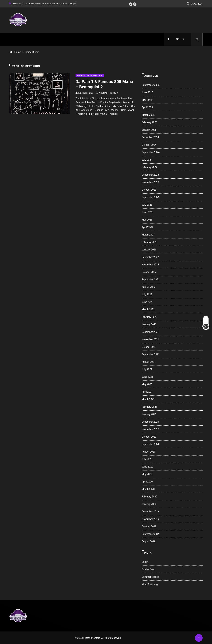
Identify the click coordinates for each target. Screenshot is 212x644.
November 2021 (150, 339)
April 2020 (147, 481)
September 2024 (151, 152)
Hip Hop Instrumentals (90, 75)
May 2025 (147, 100)
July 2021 (147, 369)
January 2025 (149, 129)
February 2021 (149, 406)
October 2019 (149, 526)
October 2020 (149, 436)
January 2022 (149, 324)
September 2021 (151, 354)
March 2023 (148, 234)
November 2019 (150, 519)
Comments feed (150, 576)
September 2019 (151, 534)
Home (18, 52)
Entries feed (148, 569)
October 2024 (149, 144)
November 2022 (150, 264)
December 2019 (150, 511)
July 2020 (147, 459)
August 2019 (149, 541)
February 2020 (149, 496)
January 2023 (149, 249)
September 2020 (151, 444)
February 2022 (149, 317)
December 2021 (150, 332)
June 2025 (147, 92)
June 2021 (147, 376)
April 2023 (147, 227)
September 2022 (151, 279)
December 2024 (150, 137)
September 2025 (151, 85)
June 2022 (147, 302)
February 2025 (149, 122)
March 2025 (148, 115)
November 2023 (150, 182)
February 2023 (149, 242)
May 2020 (147, 474)
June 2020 (147, 466)
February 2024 (149, 167)
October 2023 (149, 189)
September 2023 (151, 197)
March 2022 (148, 309)
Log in (145, 561)
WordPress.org (150, 584)
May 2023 (147, 219)
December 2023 (150, 174)
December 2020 (150, 421)
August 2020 (149, 451)
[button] (131, 4)
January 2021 (149, 414)
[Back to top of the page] (199, 637)
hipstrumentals (86, 93)
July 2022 (147, 294)
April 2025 (147, 107)
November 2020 (150, 429)
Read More (84, 119)
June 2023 (147, 212)
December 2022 (150, 257)
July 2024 (147, 159)
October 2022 (149, 272)
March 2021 (148, 399)
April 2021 (147, 391)
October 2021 (149, 347)
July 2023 (147, 204)
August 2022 (149, 287)
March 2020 (148, 489)
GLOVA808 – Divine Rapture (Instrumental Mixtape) (51, 3)
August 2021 (149, 362)
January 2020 (149, 504)
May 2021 (147, 384)
